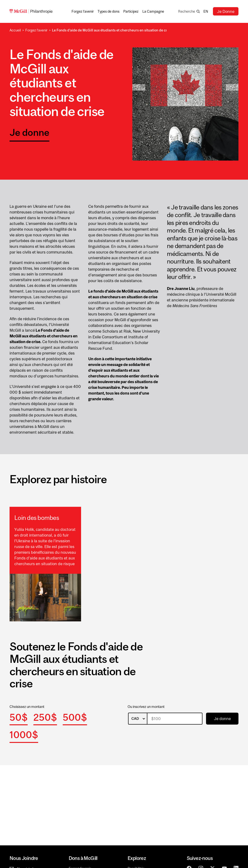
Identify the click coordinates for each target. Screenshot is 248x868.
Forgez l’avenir (36, 30)
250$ (45, 717)
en (206, 11)
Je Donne (226, 11)
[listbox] (138, 719)
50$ (19, 717)
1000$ (24, 735)
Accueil (15, 30)
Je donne (29, 132)
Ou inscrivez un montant (146, 707)
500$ (75, 717)
